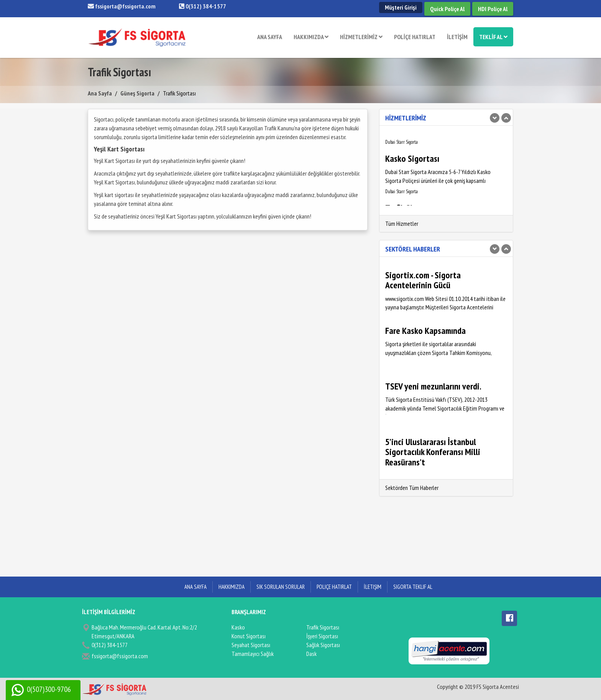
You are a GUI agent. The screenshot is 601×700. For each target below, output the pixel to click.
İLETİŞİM (457, 37)
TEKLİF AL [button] (493, 37)
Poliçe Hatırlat (334, 587)
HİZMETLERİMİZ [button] (361, 37)
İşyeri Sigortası (322, 636)
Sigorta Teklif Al (413, 587)
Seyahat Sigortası (251, 645)
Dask (311, 654)
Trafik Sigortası (323, 627)
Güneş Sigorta (137, 93)
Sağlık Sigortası (323, 645)
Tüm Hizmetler (402, 223)
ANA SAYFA (270, 37)
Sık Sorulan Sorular (281, 587)
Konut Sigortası (249, 636)
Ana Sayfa (100, 93)
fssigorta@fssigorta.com (122, 6)
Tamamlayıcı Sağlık (253, 654)
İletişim (373, 587)
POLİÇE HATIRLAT (415, 37)
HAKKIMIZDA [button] (311, 37)
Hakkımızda (232, 587)
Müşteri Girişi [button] (401, 7)
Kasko (238, 627)
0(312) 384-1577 (203, 6)
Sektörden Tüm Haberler (412, 488)
